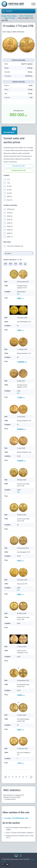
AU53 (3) (10, 226)
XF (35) (9, 190)
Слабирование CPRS (19, 171)
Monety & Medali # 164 (24, 421)
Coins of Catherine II (26, 16)
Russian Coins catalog (9, 16)
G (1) (9, 179)
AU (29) (9, 193)
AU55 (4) (10, 230)
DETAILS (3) (11, 209)
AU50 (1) (10, 223)
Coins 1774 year (10, 18)
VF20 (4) (10, 213)
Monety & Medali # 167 (24, 353)
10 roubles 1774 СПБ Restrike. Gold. (16, 818)
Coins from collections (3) (15, 246)
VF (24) (9, 186)
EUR (6, 264)
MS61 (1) (10, 237)
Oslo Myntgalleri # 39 (23, 552)
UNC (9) (9, 197)
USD (21, 264)
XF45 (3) (10, 220)
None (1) (10, 200)
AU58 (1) (10, 233)
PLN (16, 264)
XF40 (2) (10, 216)
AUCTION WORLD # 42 (24, 322)
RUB (10, 264)
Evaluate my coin (18, 166)
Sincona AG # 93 (22, 584)
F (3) (8, 183)
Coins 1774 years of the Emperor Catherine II (20, 833)
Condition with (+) (11, 799)
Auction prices (10, 130)
